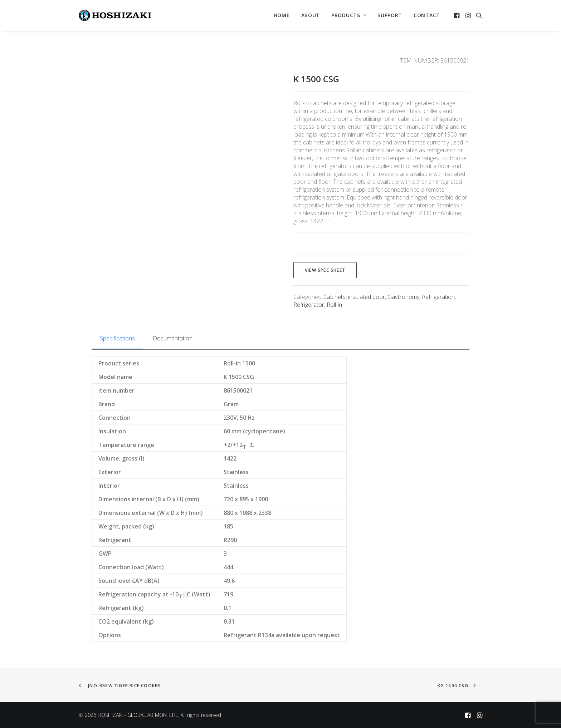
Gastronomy (403, 297)
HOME (282, 15)
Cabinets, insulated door (354, 297)
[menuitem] (282, 15)
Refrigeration (438, 297)
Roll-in (334, 305)
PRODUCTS (349, 15)
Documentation (173, 338)
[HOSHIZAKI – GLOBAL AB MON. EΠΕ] (115, 15)
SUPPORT (390, 15)
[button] (457, 15)
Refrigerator (309, 305)
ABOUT (311, 15)
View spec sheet (325, 270)
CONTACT (427, 15)
